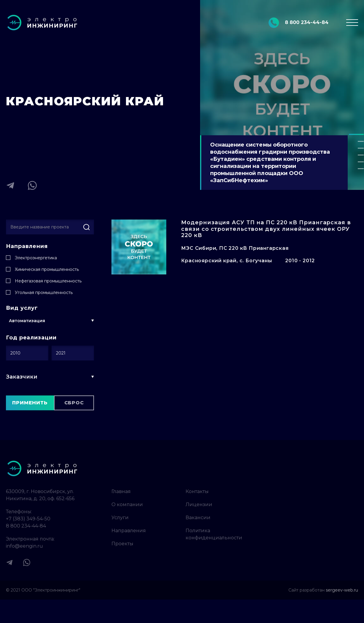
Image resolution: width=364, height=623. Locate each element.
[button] (356, 134)
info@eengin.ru (24, 546)
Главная (121, 491)
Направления (27, 246)
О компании (127, 504)
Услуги (120, 518)
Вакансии (198, 518)
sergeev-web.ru (342, 590)
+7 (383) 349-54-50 (28, 519)
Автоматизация (27, 321)
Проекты (122, 544)
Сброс (74, 403)
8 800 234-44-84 (26, 526)
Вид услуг (22, 308)
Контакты (197, 491)
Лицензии (199, 504)
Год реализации (31, 338)
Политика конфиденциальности (214, 534)
